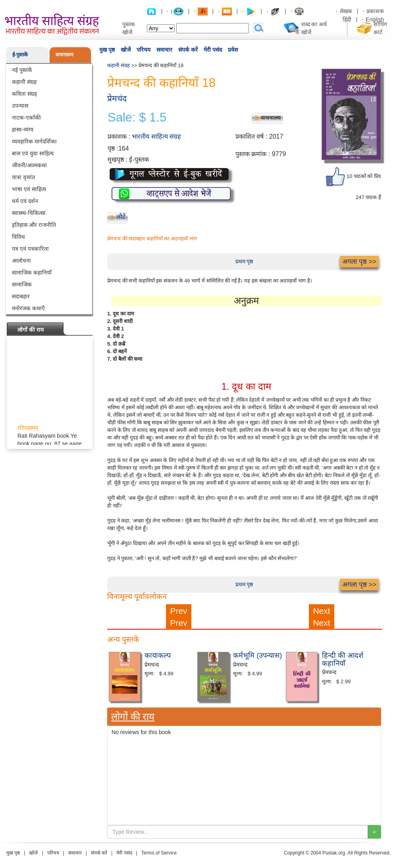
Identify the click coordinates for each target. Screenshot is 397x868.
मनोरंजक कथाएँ (28, 308)
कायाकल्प (158, 655)
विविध (18, 237)
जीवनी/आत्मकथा (29, 165)
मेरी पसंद (213, 50)
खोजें (126, 50)
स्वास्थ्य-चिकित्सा (29, 213)
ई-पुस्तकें (20, 55)
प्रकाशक (375, 11)
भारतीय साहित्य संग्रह (156, 136)
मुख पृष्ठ (107, 50)
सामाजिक (22, 284)
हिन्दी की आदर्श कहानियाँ (343, 659)
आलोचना (21, 261)
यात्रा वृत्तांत (23, 177)
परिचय (144, 50)
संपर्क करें (188, 50)
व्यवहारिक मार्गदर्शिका (34, 141)
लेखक (346, 11)
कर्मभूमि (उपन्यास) (257, 655)
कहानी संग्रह (24, 82)
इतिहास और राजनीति (34, 225)
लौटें (121, 217)
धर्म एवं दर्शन (25, 201)
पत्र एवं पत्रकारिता (30, 249)
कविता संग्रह (24, 94)
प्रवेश (233, 50)
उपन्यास (20, 106)
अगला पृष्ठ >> (359, 262)
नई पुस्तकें (22, 70)
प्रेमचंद (117, 98)
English (375, 19)
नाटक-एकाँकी (26, 118)
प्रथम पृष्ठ (244, 261)
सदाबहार (21, 296)
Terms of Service (159, 853)
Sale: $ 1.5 (137, 118)
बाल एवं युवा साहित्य (33, 153)
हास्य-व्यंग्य (23, 130)
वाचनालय (65, 55)
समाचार (164, 50)
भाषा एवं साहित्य (29, 189)
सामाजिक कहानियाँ (32, 273)
